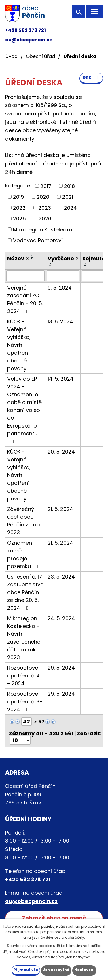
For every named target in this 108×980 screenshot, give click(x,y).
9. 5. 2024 (60, 288)
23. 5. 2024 (61, 577)
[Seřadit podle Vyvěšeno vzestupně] (51, 264)
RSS (91, 78)
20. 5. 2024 (61, 452)
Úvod (12, 56)
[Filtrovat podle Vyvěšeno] (63, 276)
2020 (43, 197)
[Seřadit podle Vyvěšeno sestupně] (51, 266)
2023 (45, 208)
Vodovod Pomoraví (38, 240)
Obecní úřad (40, 56)
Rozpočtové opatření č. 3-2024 (25, 702)
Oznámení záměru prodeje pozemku (24, 555)
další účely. (75, 937)
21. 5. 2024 (60, 509)
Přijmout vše (26, 970)
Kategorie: (18, 186)
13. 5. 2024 (60, 322)
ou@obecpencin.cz (29, 40)
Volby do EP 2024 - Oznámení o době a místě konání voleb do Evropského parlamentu (24, 410)
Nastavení (84, 970)
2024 (70, 208)
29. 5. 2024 (61, 668)
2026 (45, 219)
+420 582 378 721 (25, 30)
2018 (69, 186)
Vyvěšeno (63, 258)
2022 (19, 208)
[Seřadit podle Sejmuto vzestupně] (86, 264)
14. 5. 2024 (60, 379)
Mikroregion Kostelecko (43, 229)
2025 (19, 219)
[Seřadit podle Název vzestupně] (32, 256)
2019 (18, 197)
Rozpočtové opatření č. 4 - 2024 (23, 676)
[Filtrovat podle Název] (25, 276)
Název (18, 258)
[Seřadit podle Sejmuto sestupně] (86, 266)
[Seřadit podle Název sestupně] (32, 258)
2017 (46, 186)
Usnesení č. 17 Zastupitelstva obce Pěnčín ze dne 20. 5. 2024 (25, 592)
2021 (68, 197)
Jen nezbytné (56, 970)
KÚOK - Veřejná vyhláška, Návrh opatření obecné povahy (22, 345)
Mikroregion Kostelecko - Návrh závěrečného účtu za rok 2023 (24, 638)
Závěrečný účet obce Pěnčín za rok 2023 (24, 521)
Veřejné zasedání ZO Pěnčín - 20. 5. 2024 (25, 299)
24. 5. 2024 (61, 618)
